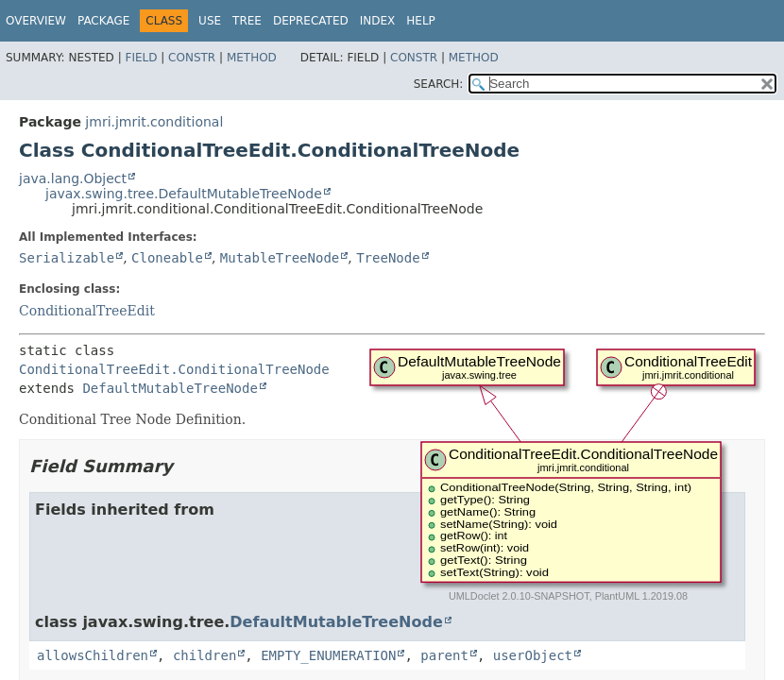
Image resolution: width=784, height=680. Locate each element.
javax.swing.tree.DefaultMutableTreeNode (184, 194)
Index (378, 21)
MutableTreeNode (280, 258)
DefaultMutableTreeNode (170, 388)
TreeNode (388, 258)
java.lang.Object (73, 178)
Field (141, 58)
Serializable (67, 258)
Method (252, 58)
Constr (192, 58)
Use (210, 21)
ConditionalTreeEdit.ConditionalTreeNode (174, 369)
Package (103, 21)
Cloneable (167, 258)
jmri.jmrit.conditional (154, 122)
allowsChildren (93, 655)
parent (444, 655)
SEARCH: (439, 84)
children (205, 655)
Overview (36, 21)
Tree (247, 21)
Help (421, 21)
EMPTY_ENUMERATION (328, 655)
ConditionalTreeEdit (87, 311)
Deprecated (311, 21)
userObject (533, 655)
